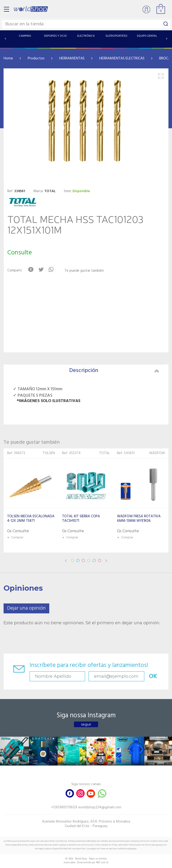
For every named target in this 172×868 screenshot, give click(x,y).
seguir (86, 724)
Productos (36, 58)
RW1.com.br (102, 862)
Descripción (114, 371)
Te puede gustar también (84, 271)
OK (153, 676)
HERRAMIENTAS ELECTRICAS (122, 58)
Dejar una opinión (26, 608)
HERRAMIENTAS (72, 58)
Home (8, 58)
